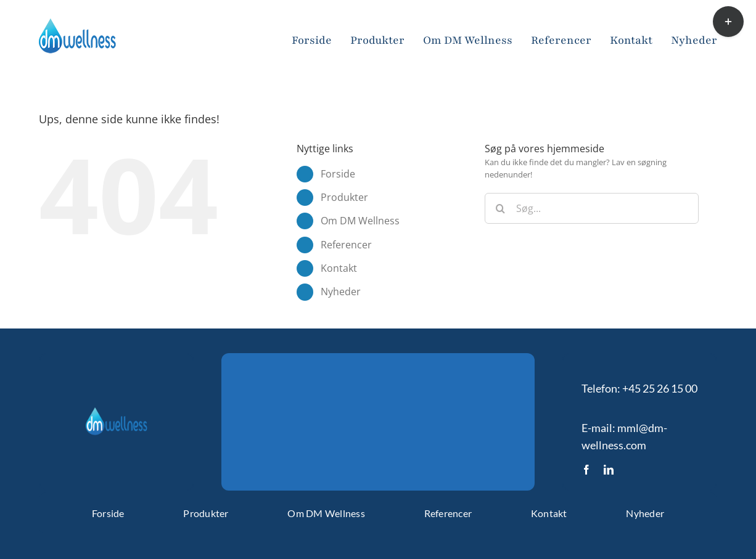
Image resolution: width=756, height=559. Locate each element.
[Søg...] (592, 208)
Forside (338, 174)
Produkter (344, 197)
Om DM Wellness (360, 221)
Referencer (346, 245)
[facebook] (586, 470)
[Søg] (500, 208)
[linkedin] (609, 470)
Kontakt (339, 268)
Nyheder (341, 292)
